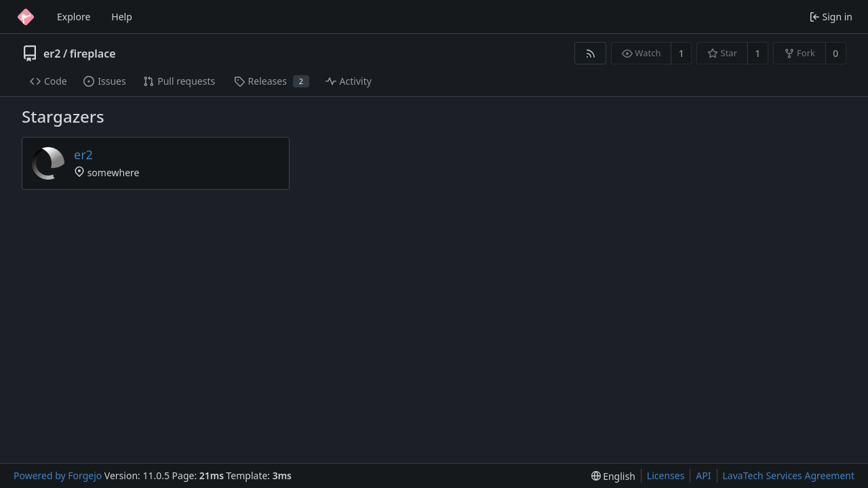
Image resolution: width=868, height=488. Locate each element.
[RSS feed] (590, 53)
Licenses (666, 475)
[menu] (613, 476)
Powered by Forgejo (58, 475)
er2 (52, 54)
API (703, 475)
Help (122, 17)
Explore (74, 17)
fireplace (93, 54)
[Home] (26, 17)
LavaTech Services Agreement (789, 475)
